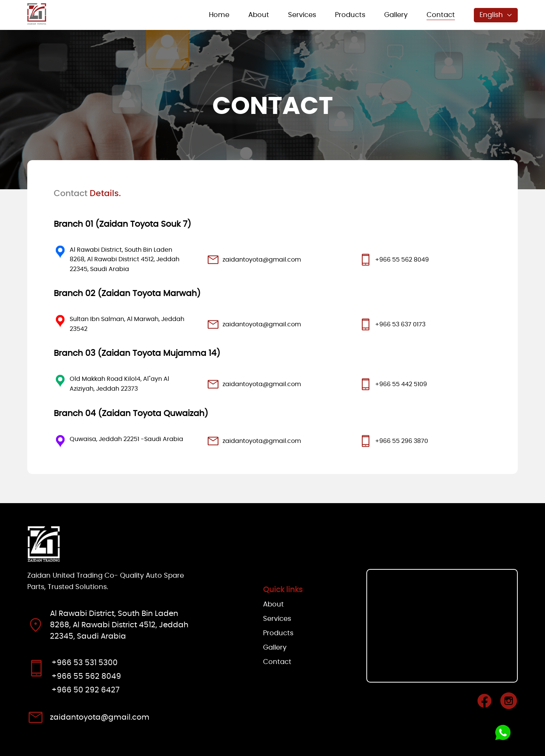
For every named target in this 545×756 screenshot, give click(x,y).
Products (350, 15)
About (259, 15)
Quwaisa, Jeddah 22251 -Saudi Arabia (126, 439)
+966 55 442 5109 (401, 384)
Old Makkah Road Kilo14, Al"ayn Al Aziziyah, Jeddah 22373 (119, 384)
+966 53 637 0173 (400, 324)
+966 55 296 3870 (402, 441)
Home (219, 15)
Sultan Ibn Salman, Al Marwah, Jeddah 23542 (127, 324)
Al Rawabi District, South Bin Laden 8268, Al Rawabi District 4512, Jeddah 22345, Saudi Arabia (125, 260)
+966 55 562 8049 (402, 260)
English (496, 15)
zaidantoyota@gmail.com (262, 260)
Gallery (396, 15)
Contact (441, 15)
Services (302, 15)
